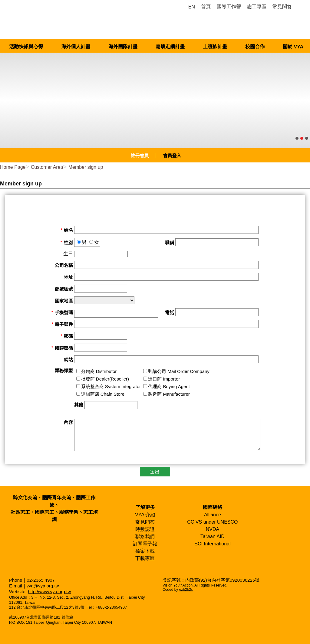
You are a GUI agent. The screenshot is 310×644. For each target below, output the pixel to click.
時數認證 (145, 529)
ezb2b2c (186, 590)
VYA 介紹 (145, 515)
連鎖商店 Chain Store (103, 394)
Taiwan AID (213, 536)
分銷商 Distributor (99, 371)
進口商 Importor (164, 379)
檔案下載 (145, 551)
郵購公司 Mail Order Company (179, 371)
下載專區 (145, 558)
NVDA (213, 529)
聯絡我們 (145, 536)
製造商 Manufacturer (169, 394)
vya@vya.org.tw (43, 586)
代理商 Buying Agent (169, 386)
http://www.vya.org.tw (49, 592)
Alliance (213, 515)
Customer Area (47, 167)
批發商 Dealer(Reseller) (105, 379)
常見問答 (145, 522)
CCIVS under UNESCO (212, 522)
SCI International (212, 544)
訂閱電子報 (145, 544)
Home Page (13, 167)
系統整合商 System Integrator (111, 386)
